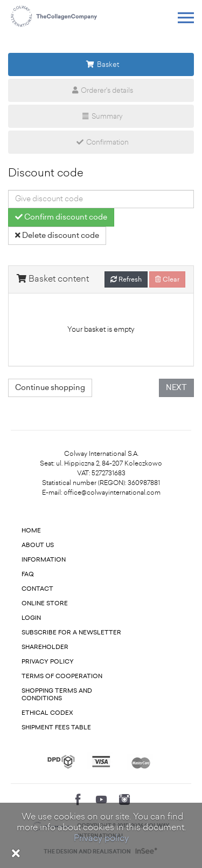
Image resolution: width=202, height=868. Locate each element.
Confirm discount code (61, 217)
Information (44, 560)
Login (31, 618)
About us (38, 545)
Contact (37, 589)
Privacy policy (101, 838)
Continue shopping (50, 388)
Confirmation (101, 142)
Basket (101, 64)
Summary (101, 116)
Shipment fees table (56, 727)
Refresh (126, 279)
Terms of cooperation (62, 676)
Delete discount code (57, 235)
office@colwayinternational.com (112, 493)
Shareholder (45, 647)
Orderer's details (101, 90)
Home (31, 531)
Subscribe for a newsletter (71, 633)
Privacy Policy (48, 662)
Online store (45, 603)
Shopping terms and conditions (57, 695)
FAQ (28, 574)
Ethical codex (47, 713)
